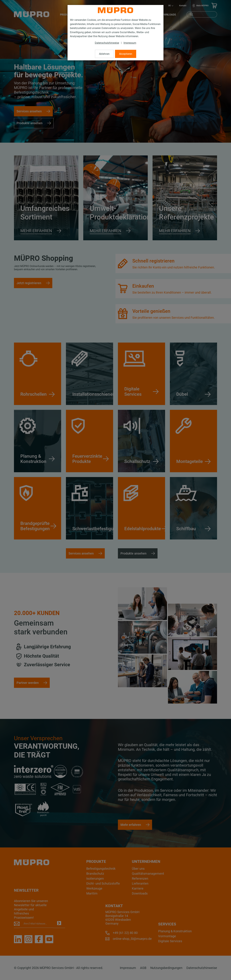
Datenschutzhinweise (107, 43)
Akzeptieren (126, 54)
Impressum (130, 43)
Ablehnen (104, 54)
